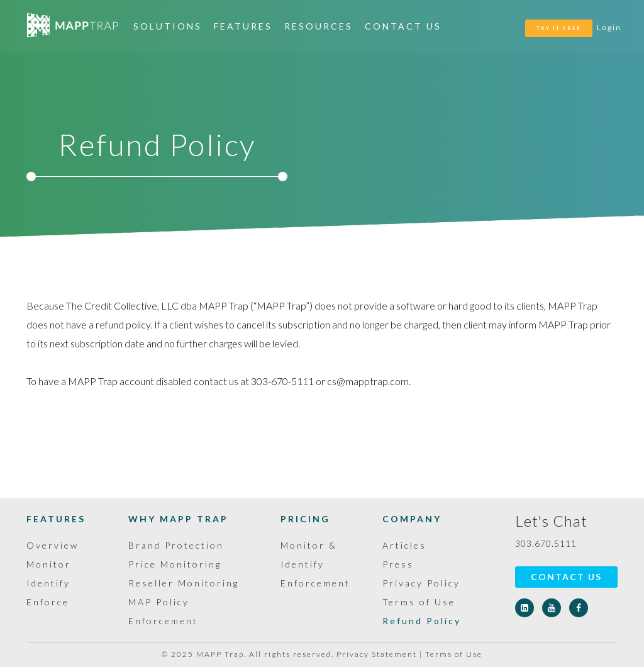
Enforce (48, 602)
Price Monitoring (175, 564)
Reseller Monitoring (184, 583)
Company (412, 519)
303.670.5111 (546, 543)
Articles (404, 545)
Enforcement (315, 583)
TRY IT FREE (559, 28)
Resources (319, 26)
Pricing (305, 519)
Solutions (168, 26)
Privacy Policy (421, 583)
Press (398, 564)
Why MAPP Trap (178, 519)
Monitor (49, 564)
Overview (53, 545)
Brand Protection (176, 545)
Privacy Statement (377, 654)
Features (243, 26)
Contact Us (403, 26)
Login (609, 27)
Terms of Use (419, 602)
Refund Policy (422, 621)
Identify (48, 583)
